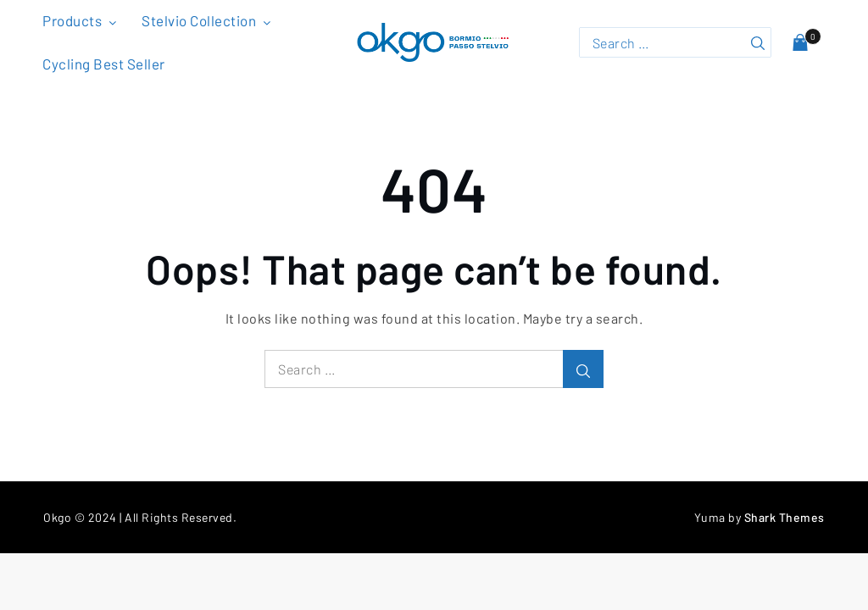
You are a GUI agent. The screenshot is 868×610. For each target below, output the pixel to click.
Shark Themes (785, 517)
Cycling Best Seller (104, 64)
